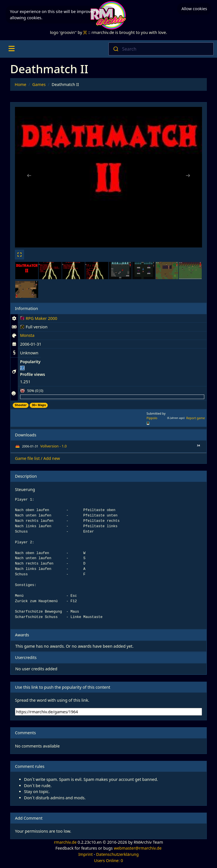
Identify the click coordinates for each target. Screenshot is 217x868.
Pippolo (152, 418)
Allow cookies (194, 9)
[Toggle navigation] (11, 49)
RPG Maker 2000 (39, 319)
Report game (196, 418)
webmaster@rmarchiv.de (138, 848)
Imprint (85, 854)
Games (39, 84)
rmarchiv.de (65, 842)
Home (20, 84)
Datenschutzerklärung (117, 854)
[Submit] (115, 49)
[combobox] (161, 49)
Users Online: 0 (109, 861)
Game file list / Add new (37, 458)
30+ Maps (39, 405)
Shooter (21, 405)
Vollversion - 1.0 (54, 446)
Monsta (27, 335)
